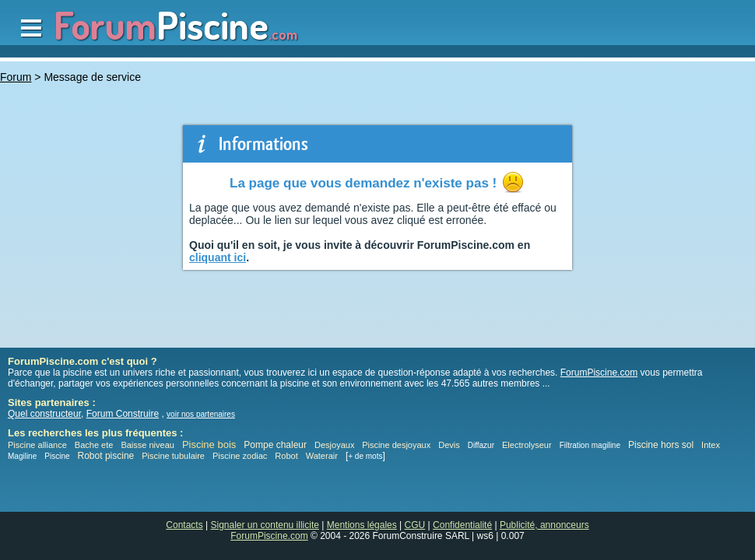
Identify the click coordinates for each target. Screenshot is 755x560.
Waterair (322, 456)
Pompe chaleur (276, 445)
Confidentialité (462, 525)
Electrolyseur (527, 445)
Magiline (22, 456)
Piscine (57, 456)
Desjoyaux (335, 445)
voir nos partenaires (201, 414)
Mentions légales (362, 525)
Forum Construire (123, 414)
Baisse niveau (147, 445)
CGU (415, 525)
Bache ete (94, 445)
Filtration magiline (590, 445)
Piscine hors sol (661, 445)
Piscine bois (209, 444)
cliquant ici (218, 257)
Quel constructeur (44, 414)
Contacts (184, 525)
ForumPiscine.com (599, 373)
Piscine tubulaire (173, 456)
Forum (16, 77)
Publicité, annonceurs (544, 525)
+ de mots (365, 456)
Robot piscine (106, 456)
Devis (449, 445)
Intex (711, 445)
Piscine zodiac (240, 456)
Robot (286, 456)
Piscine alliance (37, 445)
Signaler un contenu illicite (265, 525)
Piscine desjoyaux (396, 445)
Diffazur (481, 445)
